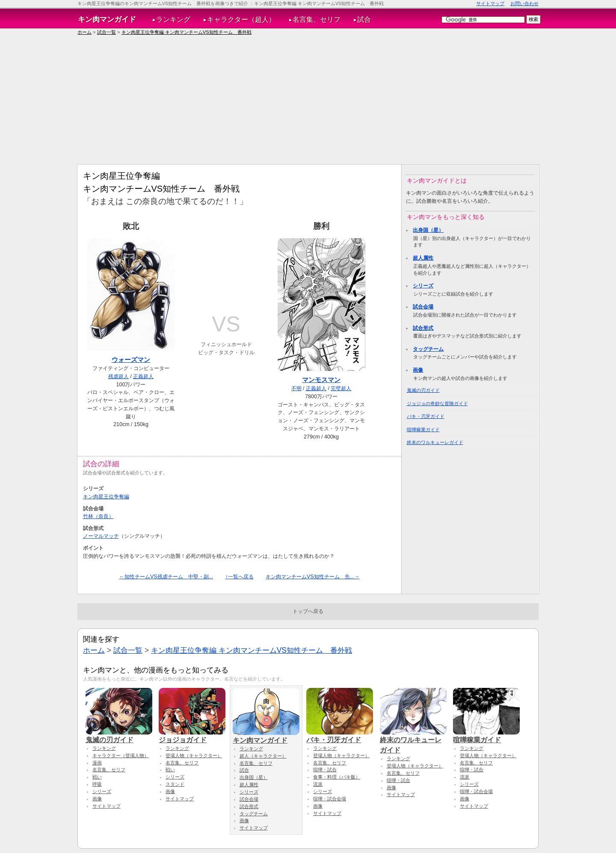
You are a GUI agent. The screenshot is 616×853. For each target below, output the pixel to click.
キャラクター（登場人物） (121, 755)
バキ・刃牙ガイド (426, 416)
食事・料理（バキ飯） (337, 777)
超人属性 (423, 258)
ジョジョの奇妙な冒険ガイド (437, 403)
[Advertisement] (308, 100)
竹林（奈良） (98, 516)
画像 (418, 370)
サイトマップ (490, 3)
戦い (97, 777)
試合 (364, 19)
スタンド (175, 784)
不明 (296, 388)
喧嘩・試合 (325, 770)
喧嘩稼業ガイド (423, 429)
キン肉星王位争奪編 (106, 497)
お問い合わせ (524, 3)
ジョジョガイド (192, 736)
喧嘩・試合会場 (330, 799)
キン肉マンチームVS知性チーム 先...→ (313, 577)
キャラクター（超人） (241, 19)
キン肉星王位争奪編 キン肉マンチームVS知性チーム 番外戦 (187, 32)
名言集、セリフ (317, 19)
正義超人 (143, 376)
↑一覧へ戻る (239, 577)
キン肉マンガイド (107, 19)
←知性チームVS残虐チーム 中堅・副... (166, 577)
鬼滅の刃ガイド (423, 390)
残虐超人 (118, 376)
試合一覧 (107, 32)
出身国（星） (428, 230)
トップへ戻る (308, 611)
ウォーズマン (131, 360)
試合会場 (423, 307)
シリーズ (423, 286)
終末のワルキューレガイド (435, 442)
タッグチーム (428, 349)
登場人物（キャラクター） (194, 755)
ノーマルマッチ (101, 536)
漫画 (97, 763)
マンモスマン (321, 380)
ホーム (84, 32)
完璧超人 (341, 388)
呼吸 (97, 784)
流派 (318, 784)
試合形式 (423, 328)
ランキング (173, 19)
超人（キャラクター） (263, 756)
